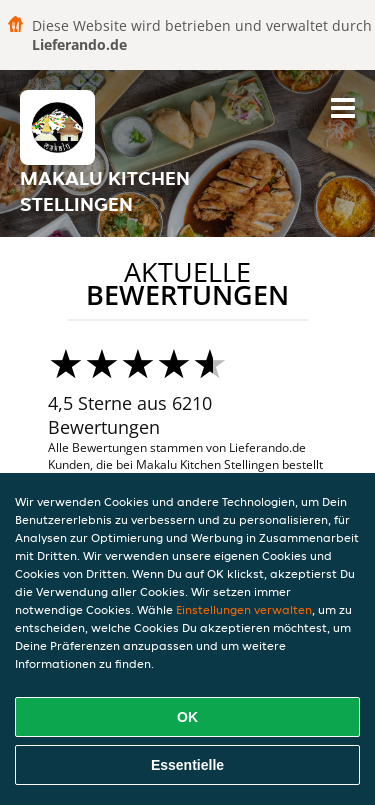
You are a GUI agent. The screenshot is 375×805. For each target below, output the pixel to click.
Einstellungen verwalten (244, 609)
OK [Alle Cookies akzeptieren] (187, 717)
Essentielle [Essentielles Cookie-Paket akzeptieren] (187, 765)
